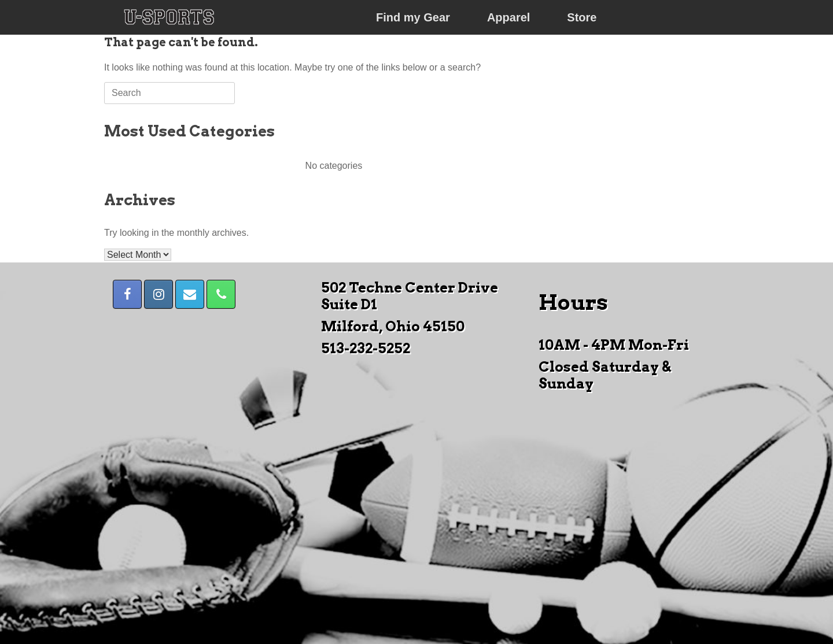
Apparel (508, 17)
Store (582, 17)
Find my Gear (413, 17)
